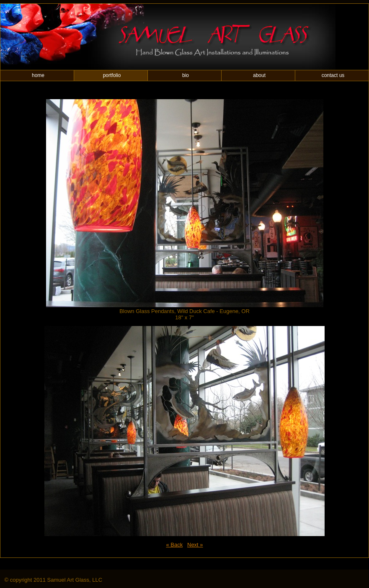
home (38, 75)
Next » (195, 545)
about (259, 75)
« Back (174, 545)
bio (186, 75)
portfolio (112, 75)
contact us (333, 75)
